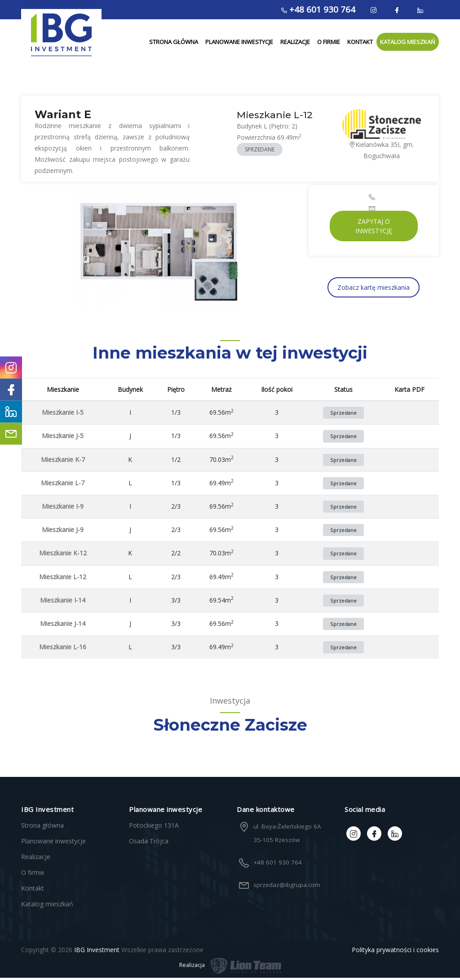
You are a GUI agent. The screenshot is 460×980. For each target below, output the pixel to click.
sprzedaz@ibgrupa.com (286, 887)
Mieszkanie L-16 (63, 649)
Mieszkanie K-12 (63, 555)
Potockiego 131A (154, 827)
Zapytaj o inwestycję (374, 228)
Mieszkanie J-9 (63, 532)
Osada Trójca (149, 843)
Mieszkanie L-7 (63, 485)
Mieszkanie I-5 (63, 415)
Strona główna (174, 43)
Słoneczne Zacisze (230, 727)
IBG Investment (97, 952)
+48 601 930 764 (318, 9)
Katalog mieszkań (408, 43)
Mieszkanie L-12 (63, 579)
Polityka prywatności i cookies (395, 952)
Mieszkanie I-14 (63, 602)
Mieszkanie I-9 (63, 508)
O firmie (329, 43)
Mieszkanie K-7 (63, 461)
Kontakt (360, 43)
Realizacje (295, 43)
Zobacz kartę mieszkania (374, 290)
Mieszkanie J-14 (63, 626)
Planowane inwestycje (239, 43)
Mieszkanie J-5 (63, 438)
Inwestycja (230, 703)
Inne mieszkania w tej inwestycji (230, 355)
